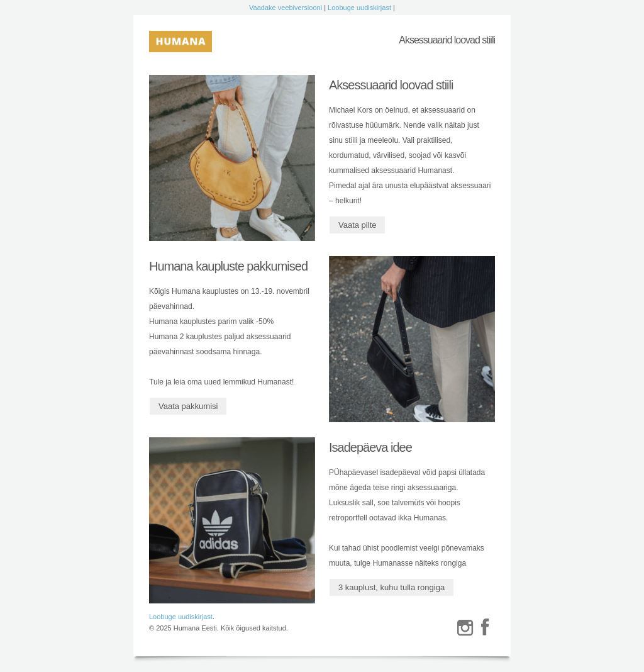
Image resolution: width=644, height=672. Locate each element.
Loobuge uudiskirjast (359, 8)
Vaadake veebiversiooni (286, 8)
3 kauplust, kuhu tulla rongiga (391, 587)
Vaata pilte (357, 225)
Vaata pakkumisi (188, 406)
